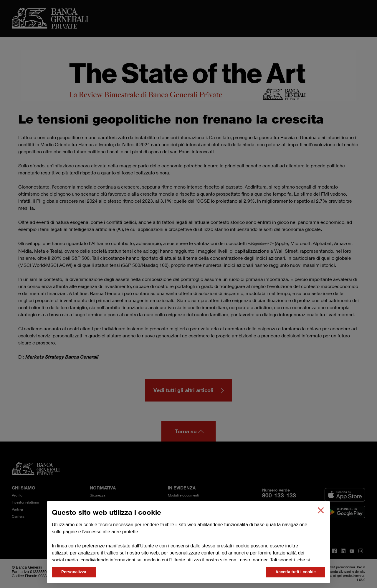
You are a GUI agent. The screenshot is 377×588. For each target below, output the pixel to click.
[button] (321, 510)
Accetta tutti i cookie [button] (296, 572)
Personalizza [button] (74, 572)
